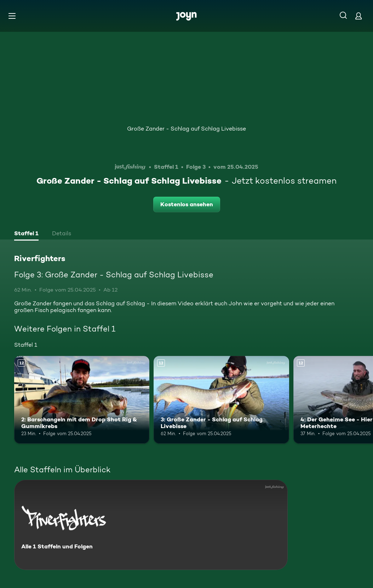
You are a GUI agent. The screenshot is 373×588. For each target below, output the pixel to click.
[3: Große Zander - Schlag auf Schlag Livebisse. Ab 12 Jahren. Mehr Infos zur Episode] (221, 400)
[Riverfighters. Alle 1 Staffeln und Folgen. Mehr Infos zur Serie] (151, 525)
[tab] (26, 234)
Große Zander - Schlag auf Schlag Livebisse (186, 129)
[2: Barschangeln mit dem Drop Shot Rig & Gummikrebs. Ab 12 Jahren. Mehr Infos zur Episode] (82, 400)
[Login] (358, 16)
